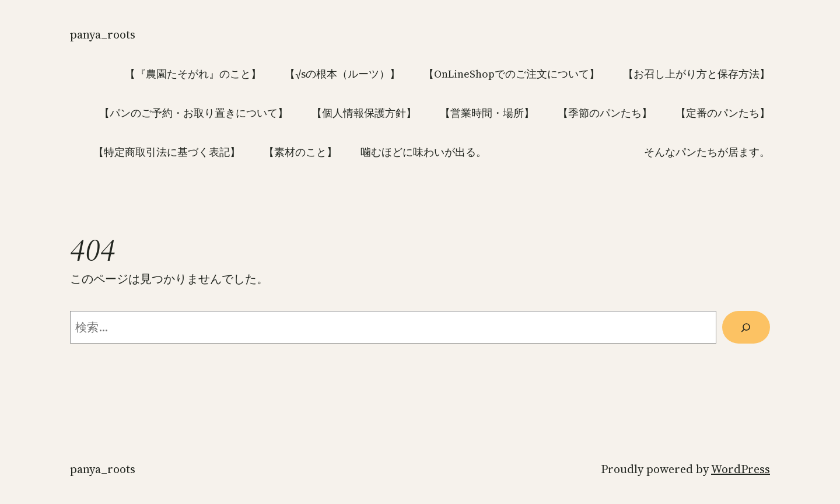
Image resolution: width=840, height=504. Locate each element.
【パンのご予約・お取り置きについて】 (194, 113)
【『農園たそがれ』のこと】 (193, 74)
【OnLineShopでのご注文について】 (512, 74)
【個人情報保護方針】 (364, 113)
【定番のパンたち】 (723, 113)
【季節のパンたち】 (605, 113)
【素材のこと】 (300, 152)
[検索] (746, 327)
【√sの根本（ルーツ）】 (342, 74)
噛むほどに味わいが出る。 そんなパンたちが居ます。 (565, 152)
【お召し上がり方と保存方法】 (696, 74)
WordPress (741, 469)
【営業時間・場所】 (487, 113)
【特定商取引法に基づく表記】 (167, 152)
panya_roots (103, 34)
